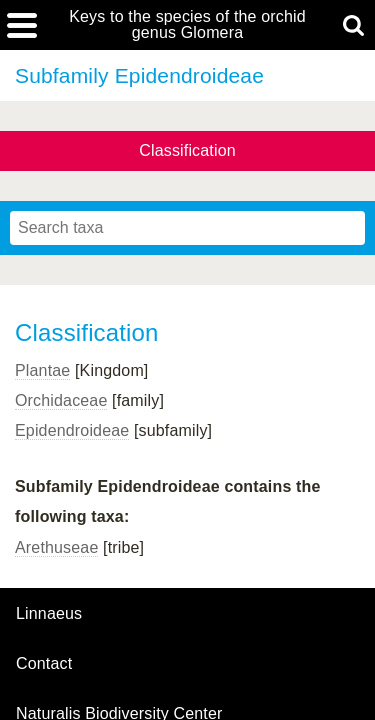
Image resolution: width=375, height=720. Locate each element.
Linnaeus (49, 614)
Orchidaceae (61, 400)
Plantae (42, 370)
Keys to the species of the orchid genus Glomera (187, 25)
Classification (187, 150)
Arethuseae (56, 547)
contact (44, 663)
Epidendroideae (72, 430)
